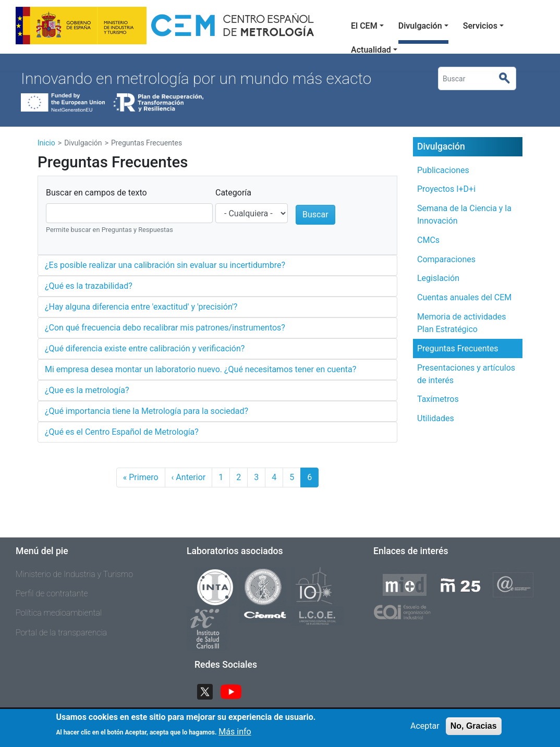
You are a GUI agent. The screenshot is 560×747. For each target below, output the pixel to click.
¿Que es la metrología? (87, 390)
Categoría (233, 193)
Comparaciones (446, 259)
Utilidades (436, 418)
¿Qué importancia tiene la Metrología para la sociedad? (147, 411)
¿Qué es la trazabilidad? (89, 286)
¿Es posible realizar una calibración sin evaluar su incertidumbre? (165, 265)
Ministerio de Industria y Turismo (74, 574)
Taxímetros (438, 399)
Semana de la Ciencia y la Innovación (464, 215)
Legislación (438, 278)
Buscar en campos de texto (96, 193)
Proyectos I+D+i (446, 189)
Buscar (509, 79)
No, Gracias (474, 729)
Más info (235, 735)
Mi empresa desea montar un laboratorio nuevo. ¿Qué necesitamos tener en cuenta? (200, 369)
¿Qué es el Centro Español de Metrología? (122, 432)
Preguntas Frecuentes (458, 348)
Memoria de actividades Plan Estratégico (461, 323)
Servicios (480, 26)
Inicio (46, 143)
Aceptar (425, 729)
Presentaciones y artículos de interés (466, 374)
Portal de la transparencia (61, 633)
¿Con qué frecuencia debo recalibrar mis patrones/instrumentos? (165, 328)
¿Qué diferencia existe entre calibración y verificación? (145, 348)
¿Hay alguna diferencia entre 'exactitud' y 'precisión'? (141, 307)
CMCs (428, 240)
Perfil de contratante (52, 593)
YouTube (235, 690)
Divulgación (420, 26)
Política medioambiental (59, 613)
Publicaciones (443, 170)
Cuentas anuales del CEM (464, 297)
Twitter (209, 690)
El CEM (364, 26)
